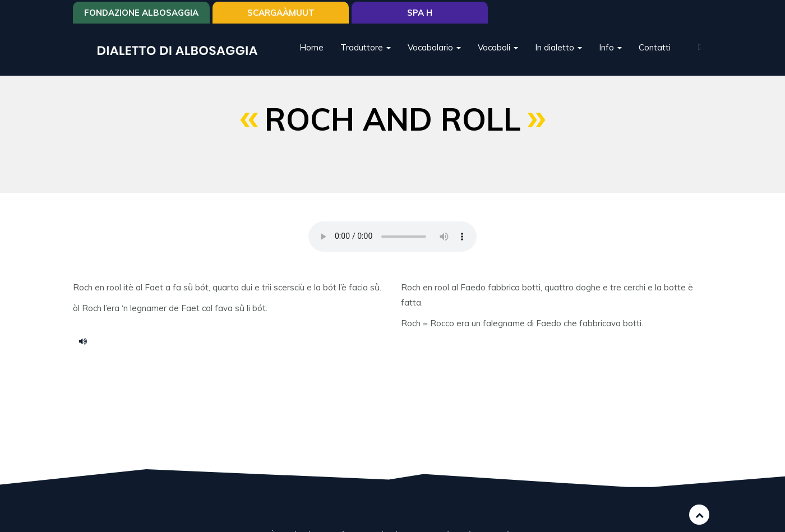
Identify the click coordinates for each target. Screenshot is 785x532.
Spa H (420, 13)
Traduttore (366, 47)
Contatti (655, 47)
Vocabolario (434, 47)
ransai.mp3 (87, 341)
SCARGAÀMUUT (281, 13)
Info (610, 47)
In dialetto (558, 47)
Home (311, 47)
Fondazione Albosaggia (141, 13)
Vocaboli (498, 47)
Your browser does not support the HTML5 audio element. (392, 237)
